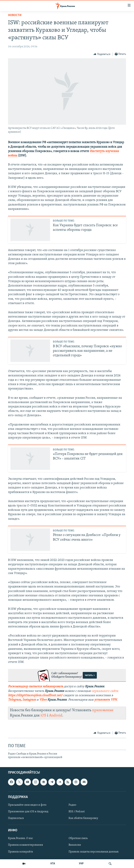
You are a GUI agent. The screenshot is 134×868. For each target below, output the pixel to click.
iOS (43, 716)
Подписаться (16, 818)
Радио (72, 805)
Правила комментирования (25, 845)
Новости (15, 15)
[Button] (102, 54)
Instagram (29, 700)
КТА (53, 864)
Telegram (14, 700)
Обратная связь (78, 838)
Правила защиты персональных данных (94, 852)
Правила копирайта (21, 852)
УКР (81, 864)
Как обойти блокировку (83, 818)
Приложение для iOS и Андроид (28, 812)
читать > (90, 675)
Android (56, 716)
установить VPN (105, 700)
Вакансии (75, 845)
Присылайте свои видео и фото (27, 805)
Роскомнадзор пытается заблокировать (36, 687)
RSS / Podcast (77, 812)
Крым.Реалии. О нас (21, 838)
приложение (103, 710)
